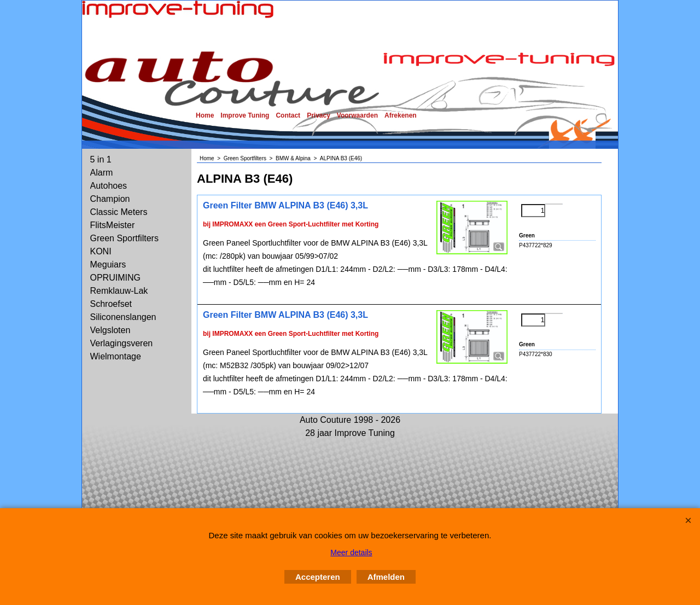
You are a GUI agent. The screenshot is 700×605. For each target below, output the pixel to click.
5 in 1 (101, 159)
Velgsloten (110, 330)
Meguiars (108, 264)
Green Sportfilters (124, 238)
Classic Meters (119, 212)
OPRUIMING (115, 278)
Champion (110, 199)
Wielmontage (116, 356)
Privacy (319, 115)
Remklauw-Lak (119, 291)
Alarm (102, 173)
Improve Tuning (245, 115)
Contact (288, 115)
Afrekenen (401, 115)
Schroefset (111, 304)
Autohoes (109, 186)
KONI (101, 251)
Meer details (351, 552)
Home (205, 115)
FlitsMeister (113, 225)
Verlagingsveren (122, 343)
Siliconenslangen (123, 317)
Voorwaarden (357, 115)
